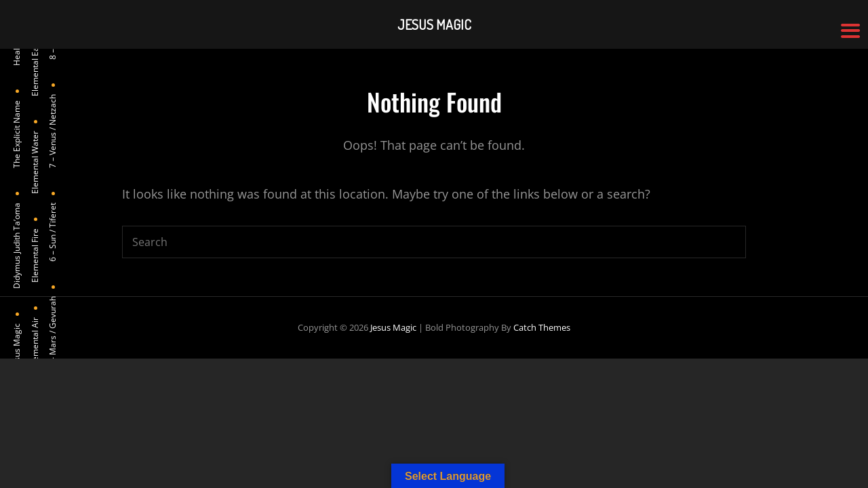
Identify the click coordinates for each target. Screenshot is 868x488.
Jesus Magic (393, 327)
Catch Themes (542, 327)
